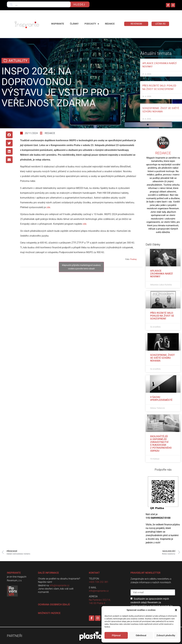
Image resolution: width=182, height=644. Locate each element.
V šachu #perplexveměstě (161, 399)
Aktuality (18, 61)
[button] (176, 610)
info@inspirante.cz (59, 585)
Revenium (136, 24)
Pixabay (133, 259)
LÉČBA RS (160, 24)
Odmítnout (141, 635)
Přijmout (116, 635)
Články (74, 24)
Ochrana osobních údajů (54, 605)
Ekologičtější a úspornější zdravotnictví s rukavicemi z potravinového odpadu (161, 444)
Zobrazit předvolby (166, 635)
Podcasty (92, 24)
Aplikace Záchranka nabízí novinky (162, 274)
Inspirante (58, 24)
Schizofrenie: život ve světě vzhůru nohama (162, 358)
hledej (79, 4)
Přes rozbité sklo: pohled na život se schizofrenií (162, 316)
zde (48, 207)
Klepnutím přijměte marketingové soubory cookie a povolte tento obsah (81, 267)
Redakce (110, 24)
